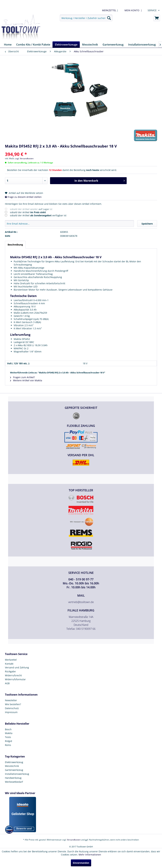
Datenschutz (12, 708)
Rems (8, 745)
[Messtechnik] (90, 45)
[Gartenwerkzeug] (113, 45)
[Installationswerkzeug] (142, 45)
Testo (8, 737)
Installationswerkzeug (17, 774)
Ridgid (9, 741)
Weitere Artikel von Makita (26, 380)
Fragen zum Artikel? (22, 377)
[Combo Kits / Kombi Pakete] (33, 45)
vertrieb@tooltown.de (81, 602)
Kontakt (9, 664)
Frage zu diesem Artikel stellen (23, 197)
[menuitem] (133, 10)
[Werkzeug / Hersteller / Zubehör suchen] (86, 18)
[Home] (8, 45)
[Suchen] (109, 18)
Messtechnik (12, 766)
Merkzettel (11, 660)
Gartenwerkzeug (14, 770)
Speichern (147, 224)
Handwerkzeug (13, 778)
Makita (9, 733)
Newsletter (11, 700)
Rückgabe (10, 671)
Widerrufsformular (15, 679)
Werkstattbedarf (14, 782)
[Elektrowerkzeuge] (66, 45)
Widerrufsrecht (13, 675)
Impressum (11, 712)
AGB (7, 683)
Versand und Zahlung (17, 667)
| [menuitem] (110, 10)
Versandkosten (74, 840)
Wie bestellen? (13, 704)
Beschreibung (15, 245)
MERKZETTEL (109, 10)
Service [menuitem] (152, 10)
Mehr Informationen (90, 855)
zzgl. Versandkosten (24, 158)
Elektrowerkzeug (14, 762)
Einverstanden (81, 863)
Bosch (8, 729)
